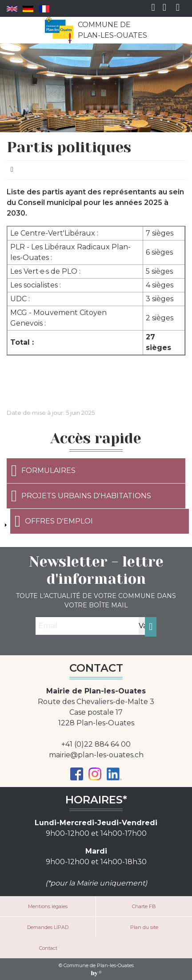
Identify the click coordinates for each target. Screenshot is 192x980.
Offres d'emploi (54, 521)
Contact (48, 948)
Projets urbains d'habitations (81, 496)
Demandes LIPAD (48, 927)
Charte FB (144, 906)
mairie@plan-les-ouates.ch (96, 755)
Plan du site (144, 927)
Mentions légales (48, 906)
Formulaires (43, 471)
